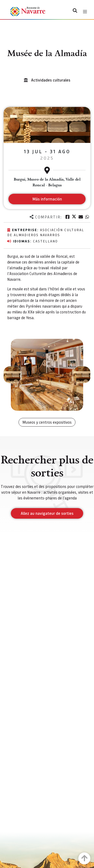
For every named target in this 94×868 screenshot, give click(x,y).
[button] (12, 375)
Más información (47, 199)
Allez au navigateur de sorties (47, 513)
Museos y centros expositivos (47, 422)
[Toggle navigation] (85, 12)
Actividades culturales (51, 80)
